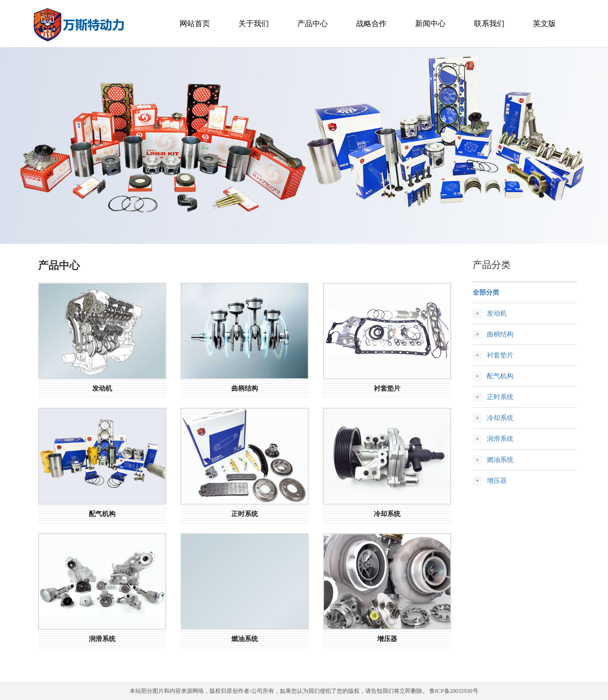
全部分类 (486, 292)
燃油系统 (500, 460)
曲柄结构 (500, 334)
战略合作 (371, 24)
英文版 (544, 24)
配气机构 (500, 376)
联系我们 (489, 24)
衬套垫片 (500, 355)
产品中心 (313, 24)
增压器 (497, 481)
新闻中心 (430, 24)
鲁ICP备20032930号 (454, 691)
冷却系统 (500, 418)
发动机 (497, 313)
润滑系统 (500, 439)
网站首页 (195, 24)
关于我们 (254, 24)
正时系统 (500, 397)
